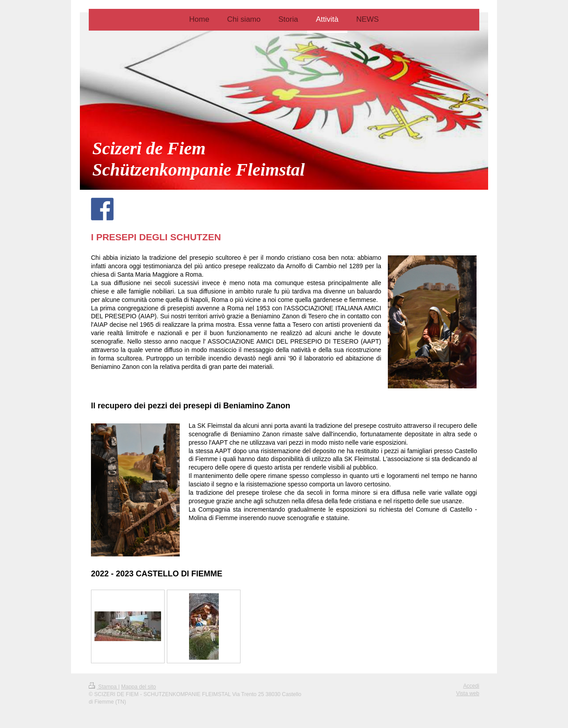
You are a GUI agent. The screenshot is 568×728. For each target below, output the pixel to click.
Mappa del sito (139, 687)
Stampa (103, 687)
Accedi (471, 686)
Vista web (468, 693)
